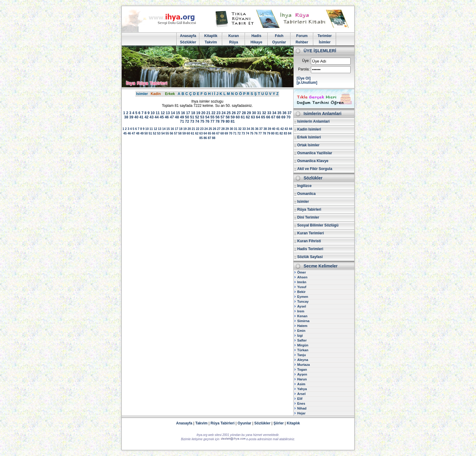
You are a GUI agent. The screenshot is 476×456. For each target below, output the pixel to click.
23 (218, 113)
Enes (301, 403)
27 (239, 113)
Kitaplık (293, 423)
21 (208, 113)
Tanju (302, 355)
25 (229, 113)
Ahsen (302, 277)
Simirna (303, 321)
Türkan (303, 350)
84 (290, 133)
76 (207, 121)
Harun (302, 379)
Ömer (302, 272)
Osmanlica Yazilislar (315, 153)
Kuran (234, 36)
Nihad (302, 408)
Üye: (306, 61)
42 (146, 117)
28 (244, 113)
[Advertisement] (207, 190)
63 (253, 117)
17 (188, 113)
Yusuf (302, 287)
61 (243, 117)
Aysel (302, 306)
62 (248, 117)
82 (281, 133)
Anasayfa (188, 36)
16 (183, 113)
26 (234, 113)
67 (273, 117)
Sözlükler (188, 42)
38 (126, 117)
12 (163, 113)
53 (202, 117)
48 (177, 117)
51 (192, 117)
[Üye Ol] (304, 78)
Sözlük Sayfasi (310, 257)
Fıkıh (279, 36)
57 (222, 117)
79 (222, 121)
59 (233, 117)
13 (168, 113)
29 (249, 113)
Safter (302, 340)
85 (201, 138)
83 (286, 133)
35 (279, 113)
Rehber (302, 42)
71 (182, 121)
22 (213, 113)
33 (269, 113)
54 (207, 117)
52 (197, 117)
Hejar (301, 413)
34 (274, 113)
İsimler (325, 42)
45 (162, 117)
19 (198, 113)
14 (173, 113)
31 (259, 113)
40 (136, 117)
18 (193, 113)
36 (284, 113)
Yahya (302, 389)
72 (187, 121)
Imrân (302, 282)
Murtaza (304, 365)
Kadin (156, 94)
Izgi (300, 335)
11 (158, 113)
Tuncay (303, 301)
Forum (302, 36)
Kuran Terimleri (311, 233)
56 (218, 117)
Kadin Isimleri (309, 129)
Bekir (301, 292)
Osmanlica (306, 194)
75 (202, 121)
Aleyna (303, 360)
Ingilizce (304, 186)
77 (212, 121)
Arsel (301, 394)
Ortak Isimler (308, 145)
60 (238, 117)
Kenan (302, 316)
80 (228, 121)
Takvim (211, 42)
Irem (301, 311)
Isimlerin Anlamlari (313, 121)
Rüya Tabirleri (309, 209)
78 (218, 121)
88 (214, 138)
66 (268, 117)
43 (152, 117)
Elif (300, 399)
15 (178, 113)
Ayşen (302, 374)
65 (263, 117)
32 (264, 113)
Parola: (304, 69)
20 (203, 113)
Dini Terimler (308, 217)
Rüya (234, 42)
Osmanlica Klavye (313, 161)
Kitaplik (211, 36)
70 (289, 117)
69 (283, 117)
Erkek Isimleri (309, 137)
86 (205, 138)
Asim (301, 384)
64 (258, 117)
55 (212, 117)
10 (153, 113)
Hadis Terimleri (310, 249)
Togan (302, 369)
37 (289, 113)
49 (182, 117)
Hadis (256, 36)
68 (278, 117)
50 (187, 117)
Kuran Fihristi (309, 241)
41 (141, 117)
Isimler (142, 94)
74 (197, 121)
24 (224, 113)
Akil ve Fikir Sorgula (315, 169)
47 (172, 117)
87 (209, 138)
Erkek (170, 94)
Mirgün (303, 345)
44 (156, 117)
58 (228, 117)
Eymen (303, 297)
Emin (301, 331)
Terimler (325, 36)
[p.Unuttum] (307, 83)
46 (167, 117)
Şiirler (279, 423)
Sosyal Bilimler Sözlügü (318, 225)
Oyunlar (279, 42)
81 (233, 121)
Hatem (302, 326)
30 (254, 113)
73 (192, 121)
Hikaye (256, 42)
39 (131, 117)
